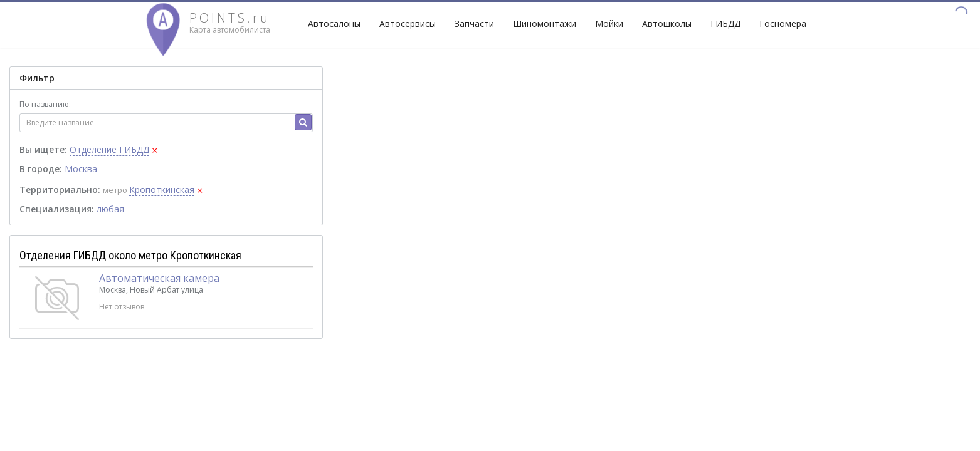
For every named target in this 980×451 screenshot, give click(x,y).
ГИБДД (725, 23)
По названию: (45, 104)
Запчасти (474, 23)
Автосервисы (408, 23)
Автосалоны (334, 23)
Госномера (783, 23)
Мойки (609, 23)
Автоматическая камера (159, 278)
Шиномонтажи (545, 23)
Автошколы (667, 23)
